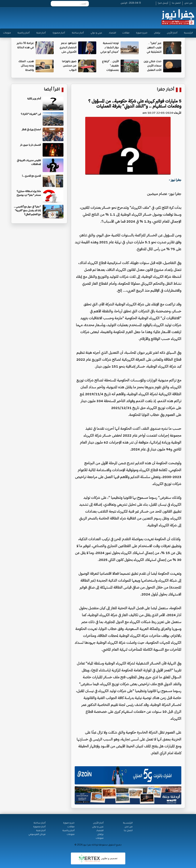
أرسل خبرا (163, 3)
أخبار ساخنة (78, 33)
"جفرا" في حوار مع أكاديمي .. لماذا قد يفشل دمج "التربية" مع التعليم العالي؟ (27, 211)
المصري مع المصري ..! (31, 176)
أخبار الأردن (172, 33)
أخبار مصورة (59, 33)
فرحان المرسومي (37, 835)
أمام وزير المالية (34, 99)
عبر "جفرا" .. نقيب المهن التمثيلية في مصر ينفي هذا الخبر (153, 52)
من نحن (188, 3)
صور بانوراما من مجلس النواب (69, 66)
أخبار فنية (41, 33)
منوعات (7, 33)
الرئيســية (128, 823)
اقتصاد (112, 33)
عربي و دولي (96, 33)
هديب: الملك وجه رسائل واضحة (26, 66)
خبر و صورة (142, 33)
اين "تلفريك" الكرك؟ (31, 114)
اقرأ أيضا (52, 90)
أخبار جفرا (165, 90)
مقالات (126, 33)
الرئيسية (188, 33)
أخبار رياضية (24, 33)
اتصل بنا (176, 3)
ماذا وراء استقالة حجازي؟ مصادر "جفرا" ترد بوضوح (29, 193)
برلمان (157, 33)
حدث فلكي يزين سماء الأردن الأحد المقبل (152, 66)
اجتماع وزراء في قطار (31, 129)
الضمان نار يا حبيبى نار (30, 145)
